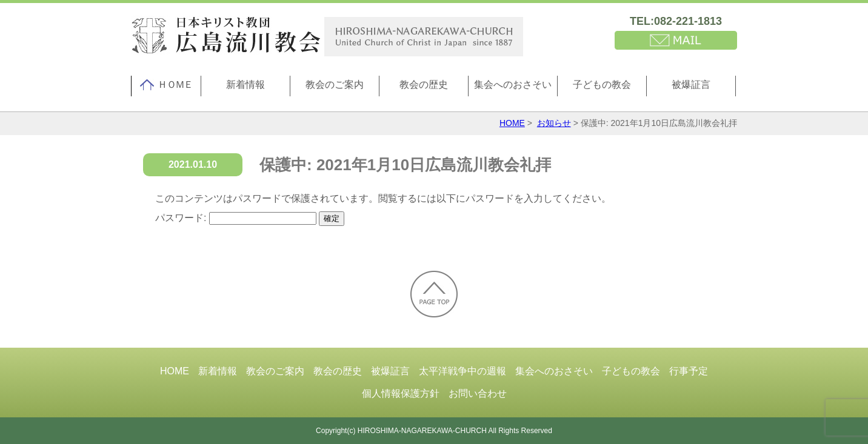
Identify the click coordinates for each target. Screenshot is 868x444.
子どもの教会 (602, 84)
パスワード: (236, 218)
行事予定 (689, 371)
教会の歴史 (424, 84)
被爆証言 (691, 84)
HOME (512, 123)
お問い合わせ (478, 393)
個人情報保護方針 (401, 393)
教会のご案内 (335, 84)
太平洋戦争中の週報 (462, 371)
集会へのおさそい (513, 84)
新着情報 (245, 84)
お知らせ (554, 123)
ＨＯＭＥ (166, 85)
